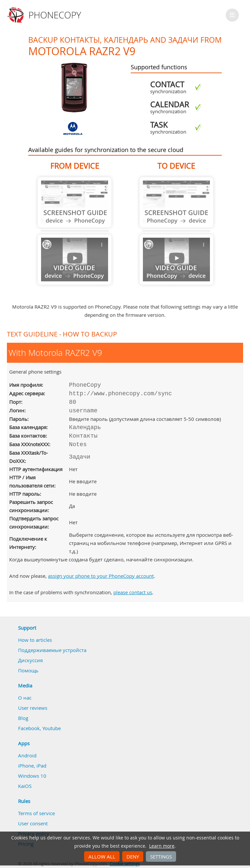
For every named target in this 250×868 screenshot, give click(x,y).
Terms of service (36, 813)
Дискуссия (30, 660)
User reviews (33, 708)
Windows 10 (32, 776)
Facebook (29, 728)
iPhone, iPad (32, 766)
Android (27, 755)
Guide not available (75, 202)
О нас (25, 698)
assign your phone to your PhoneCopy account (101, 576)
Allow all (102, 857)
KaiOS (25, 786)
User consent (33, 823)
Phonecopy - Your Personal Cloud (45, 15)
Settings (161, 857)
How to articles (35, 640)
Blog (23, 718)
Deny (133, 857)
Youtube (52, 728)
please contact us (133, 592)
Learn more (162, 846)
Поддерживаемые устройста (52, 650)
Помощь (28, 670)
